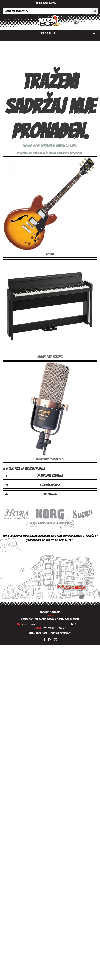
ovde (68, 523)
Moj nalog (50, 494)
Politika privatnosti (61, 633)
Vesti (74, 624)
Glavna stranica (50, 485)
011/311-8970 (49, 3)
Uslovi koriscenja (38, 633)
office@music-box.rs (54, 628)
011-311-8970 (29, 624)
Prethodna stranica (50, 476)
